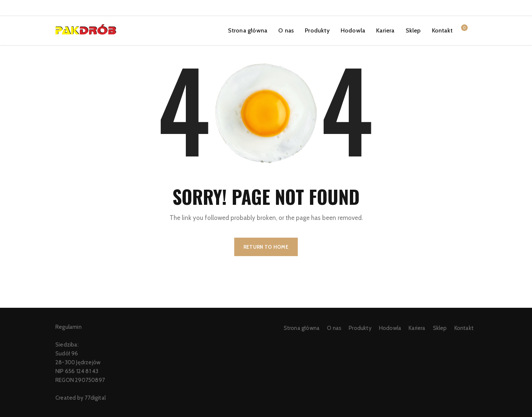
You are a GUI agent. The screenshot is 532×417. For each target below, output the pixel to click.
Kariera (385, 30)
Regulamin (69, 327)
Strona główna (248, 30)
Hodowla (353, 30)
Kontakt (442, 30)
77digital (95, 398)
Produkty (317, 30)
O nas (286, 30)
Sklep (413, 30)
